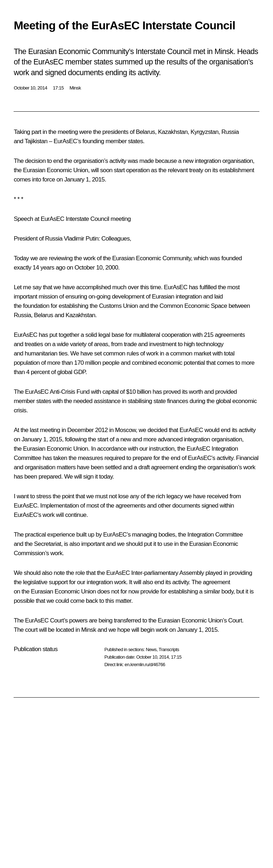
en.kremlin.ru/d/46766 (145, 665)
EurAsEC (65, 141)
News (151, 649)
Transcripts (169, 649)
